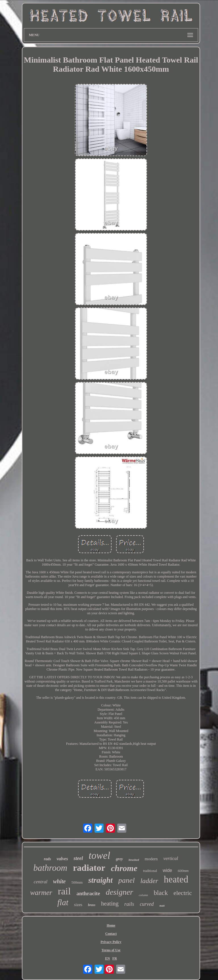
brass (92, 905)
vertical (171, 858)
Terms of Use (111, 950)
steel (78, 858)
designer (120, 892)
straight (100, 880)
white (59, 881)
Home (111, 925)
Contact (111, 934)
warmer (41, 893)
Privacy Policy (111, 942)
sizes (78, 905)
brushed (134, 860)
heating (110, 903)
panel (127, 880)
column (143, 895)
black (161, 893)
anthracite (88, 893)
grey (119, 859)
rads (47, 859)
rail (64, 891)
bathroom (50, 868)
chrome (124, 868)
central (41, 882)
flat (63, 902)
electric (183, 893)
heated (176, 879)
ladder (149, 881)
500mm (77, 882)
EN (107, 958)
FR (115, 958)
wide (167, 870)
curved (147, 904)
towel (99, 856)
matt (162, 906)
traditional (150, 871)
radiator (89, 868)
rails (129, 904)
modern (151, 859)
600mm (183, 871)
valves (62, 859)
